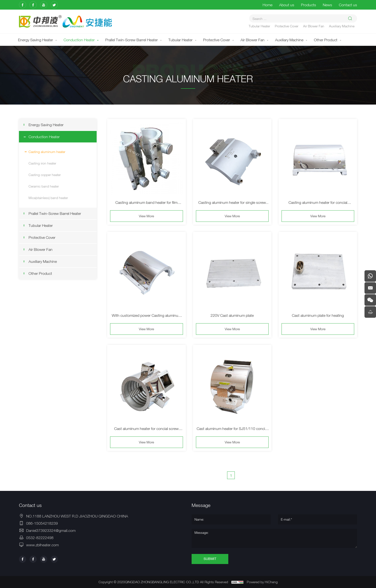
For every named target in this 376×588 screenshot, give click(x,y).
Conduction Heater (79, 40)
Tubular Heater (259, 26)
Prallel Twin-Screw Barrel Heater (132, 40)
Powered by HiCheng (262, 582)
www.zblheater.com (42, 545)
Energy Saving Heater (35, 40)
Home (267, 5)
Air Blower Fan (314, 26)
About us (287, 5)
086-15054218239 (42, 523)
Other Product (326, 40)
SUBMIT (210, 559)
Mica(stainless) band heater (48, 198)
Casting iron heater (42, 163)
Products (308, 5)
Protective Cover (287, 26)
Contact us (348, 5)
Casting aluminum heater (46, 152)
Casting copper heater (44, 175)
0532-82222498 (40, 538)
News (327, 5)
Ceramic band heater (43, 186)
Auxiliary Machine (342, 26)
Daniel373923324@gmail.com (51, 530)
